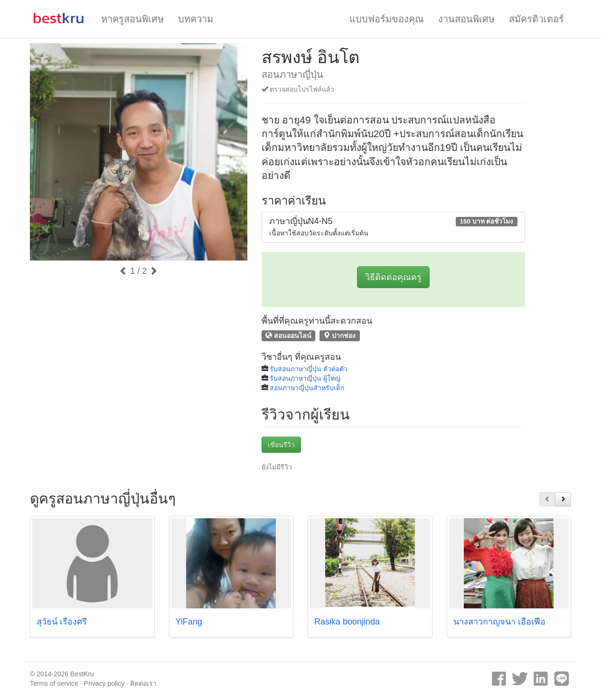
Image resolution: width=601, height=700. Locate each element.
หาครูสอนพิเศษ (132, 19)
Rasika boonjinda (347, 622)
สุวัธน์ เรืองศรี (62, 622)
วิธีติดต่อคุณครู (393, 277)
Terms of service (54, 683)
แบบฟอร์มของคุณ (387, 19)
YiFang (189, 622)
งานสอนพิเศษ (466, 19)
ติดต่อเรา (143, 683)
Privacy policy (104, 683)
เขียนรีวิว (281, 445)
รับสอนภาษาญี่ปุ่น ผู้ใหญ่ (305, 378)
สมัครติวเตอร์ (536, 19)
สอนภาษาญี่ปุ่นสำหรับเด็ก (307, 388)
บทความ (196, 19)
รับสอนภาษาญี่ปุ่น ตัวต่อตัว (309, 369)
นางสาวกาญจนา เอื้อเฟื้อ (499, 622)
